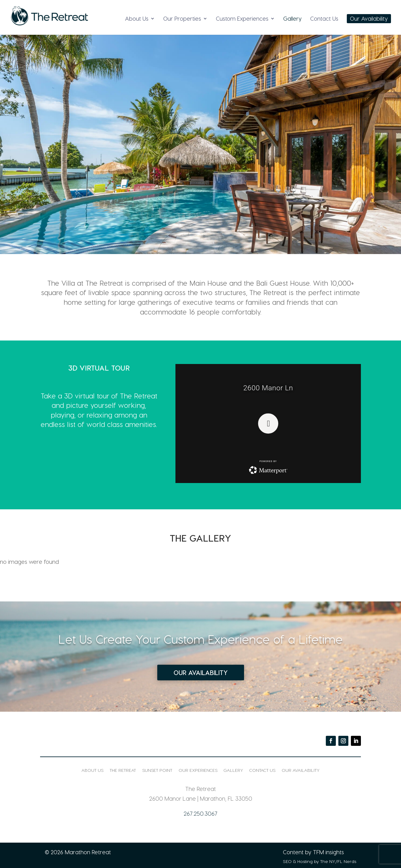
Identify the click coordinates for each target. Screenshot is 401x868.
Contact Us (324, 19)
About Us (137, 19)
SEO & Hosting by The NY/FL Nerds (320, 861)
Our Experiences (198, 770)
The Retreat (123, 770)
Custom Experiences (242, 19)
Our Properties (182, 19)
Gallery (292, 19)
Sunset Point (157, 770)
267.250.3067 (200, 813)
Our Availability (369, 19)
